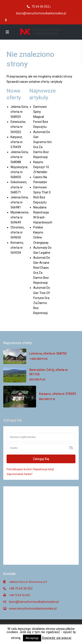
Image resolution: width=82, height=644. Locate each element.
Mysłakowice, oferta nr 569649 (20, 217)
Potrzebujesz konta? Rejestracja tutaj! (30, 469)
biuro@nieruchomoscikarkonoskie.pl (41, 13)
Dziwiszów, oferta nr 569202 (18, 127)
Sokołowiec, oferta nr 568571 (19, 187)
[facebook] (6, 20)
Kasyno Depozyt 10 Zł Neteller (41, 167)
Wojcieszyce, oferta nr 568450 (19, 172)
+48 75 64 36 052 (21, 588)
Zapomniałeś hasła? (20, 474)
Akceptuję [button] (32, 638)
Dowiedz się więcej (57, 638)
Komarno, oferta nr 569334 (17, 248)
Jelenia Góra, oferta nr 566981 (19, 202)
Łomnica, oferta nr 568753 (48, 353)
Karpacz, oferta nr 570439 (17, 142)
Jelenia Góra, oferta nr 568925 (19, 112)
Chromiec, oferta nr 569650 (17, 232)
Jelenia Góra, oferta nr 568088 (19, 157)
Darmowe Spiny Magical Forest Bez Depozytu (41, 117)
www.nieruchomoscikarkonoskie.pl (33, 609)
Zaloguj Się (41, 459)
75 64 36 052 (40, 7)
